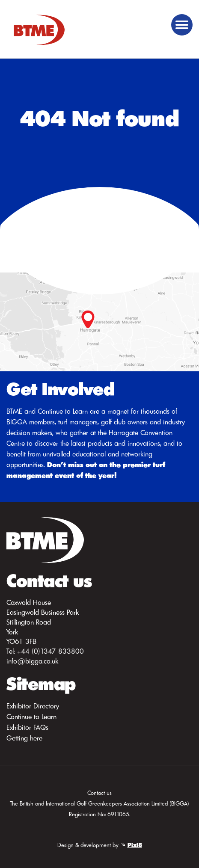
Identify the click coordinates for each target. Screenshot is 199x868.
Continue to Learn (31, 717)
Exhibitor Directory (33, 706)
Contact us (99, 793)
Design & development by (100, 845)
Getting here (24, 738)
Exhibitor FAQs (27, 727)
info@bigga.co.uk (32, 661)
